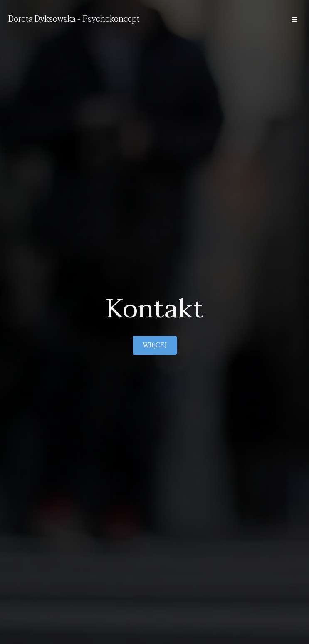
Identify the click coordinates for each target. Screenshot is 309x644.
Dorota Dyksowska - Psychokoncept (74, 19)
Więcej (155, 345)
